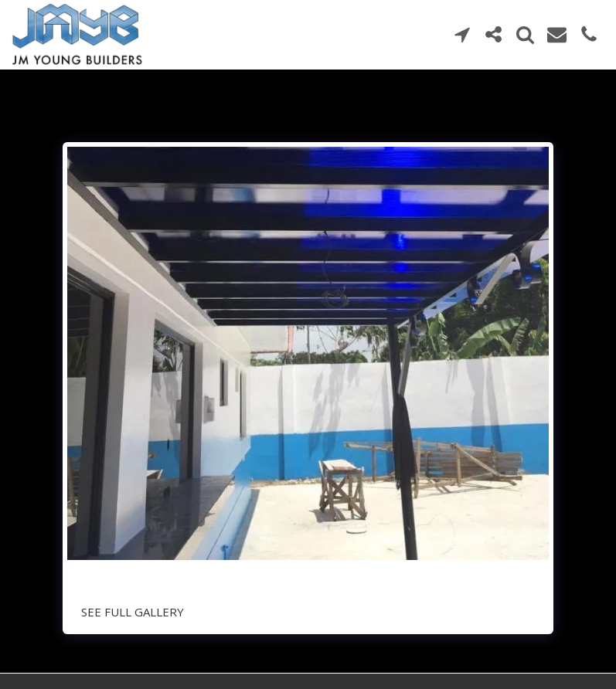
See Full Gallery (133, 612)
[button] (462, 34)
